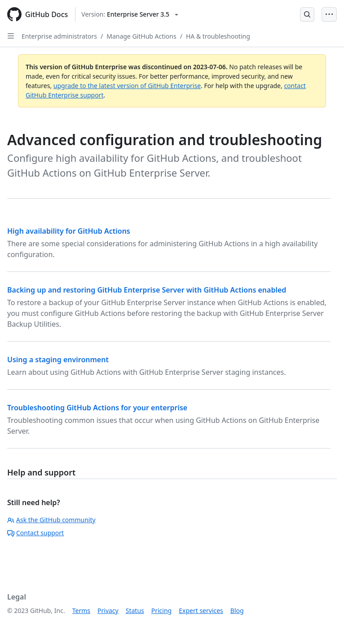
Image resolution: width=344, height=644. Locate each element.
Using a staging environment (58, 360)
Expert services (201, 611)
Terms (81, 611)
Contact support (35, 533)
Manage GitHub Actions (141, 36)
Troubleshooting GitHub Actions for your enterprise (97, 408)
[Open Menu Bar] (329, 14)
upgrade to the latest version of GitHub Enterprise (127, 86)
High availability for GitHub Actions (69, 231)
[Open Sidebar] (11, 36)
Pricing (161, 611)
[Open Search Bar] (307, 14)
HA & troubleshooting (218, 36)
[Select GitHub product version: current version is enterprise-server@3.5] (130, 14)
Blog (237, 611)
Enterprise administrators (59, 36)
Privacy (108, 611)
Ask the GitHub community (51, 520)
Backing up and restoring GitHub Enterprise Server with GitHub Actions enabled (147, 290)
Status (135, 611)
